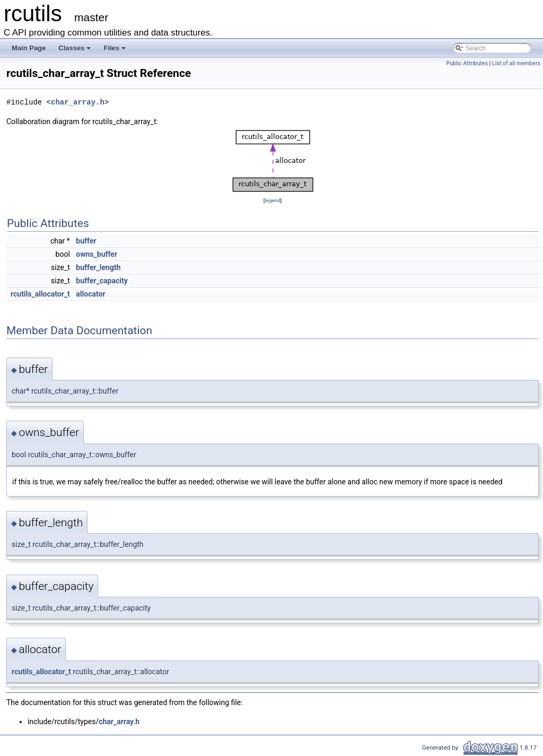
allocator (90, 294)
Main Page (29, 48)
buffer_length (98, 267)
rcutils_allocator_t (40, 294)
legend (272, 200)
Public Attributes (467, 63)
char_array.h (78, 102)
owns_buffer (97, 254)
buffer (86, 241)
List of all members (516, 63)
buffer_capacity (102, 281)
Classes (75, 48)
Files (115, 48)
